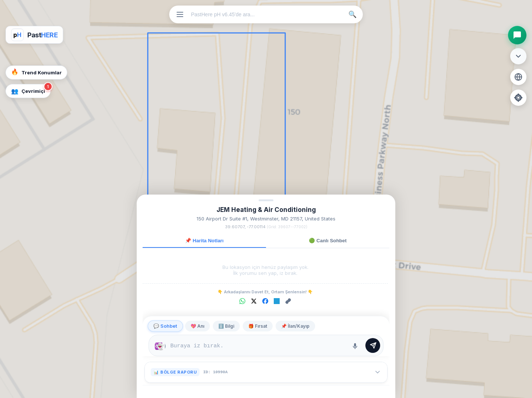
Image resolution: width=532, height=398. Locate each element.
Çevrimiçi (31, 89)
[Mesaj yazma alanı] (258, 346)
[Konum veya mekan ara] (268, 14)
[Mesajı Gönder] (373, 345)
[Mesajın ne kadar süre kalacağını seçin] (160, 346)
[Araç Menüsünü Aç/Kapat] (518, 56)
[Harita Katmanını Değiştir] (518, 77)
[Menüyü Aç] (180, 14)
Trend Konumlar (36, 72)
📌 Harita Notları (204, 241)
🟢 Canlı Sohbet (328, 241)
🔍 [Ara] (352, 14)
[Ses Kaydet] (355, 346)
